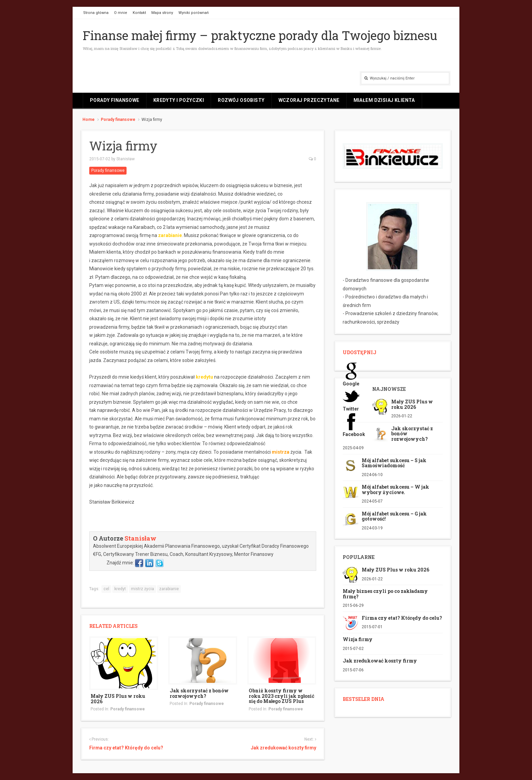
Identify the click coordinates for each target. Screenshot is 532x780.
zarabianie (169, 589)
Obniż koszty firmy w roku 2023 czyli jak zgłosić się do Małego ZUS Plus (281, 696)
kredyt (120, 589)
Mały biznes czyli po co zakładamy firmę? (385, 594)
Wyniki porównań (194, 13)
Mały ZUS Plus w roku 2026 (118, 699)
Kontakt (139, 13)
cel (106, 589)
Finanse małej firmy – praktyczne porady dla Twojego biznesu (260, 35)
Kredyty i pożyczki (179, 100)
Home (89, 120)
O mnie (121, 13)
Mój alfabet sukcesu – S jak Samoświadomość (394, 463)
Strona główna (96, 13)
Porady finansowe (115, 100)
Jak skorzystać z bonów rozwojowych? (199, 693)
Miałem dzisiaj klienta (384, 100)
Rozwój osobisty (241, 100)
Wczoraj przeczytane (309, 100)
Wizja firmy (358, 639)
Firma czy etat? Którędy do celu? (126, 748)
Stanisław (126, 159)
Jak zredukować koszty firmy (283, 748)
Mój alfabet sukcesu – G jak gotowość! (394, 516)
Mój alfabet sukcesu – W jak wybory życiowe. (395, 489)
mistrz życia (142, 589)
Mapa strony (162, 13)
